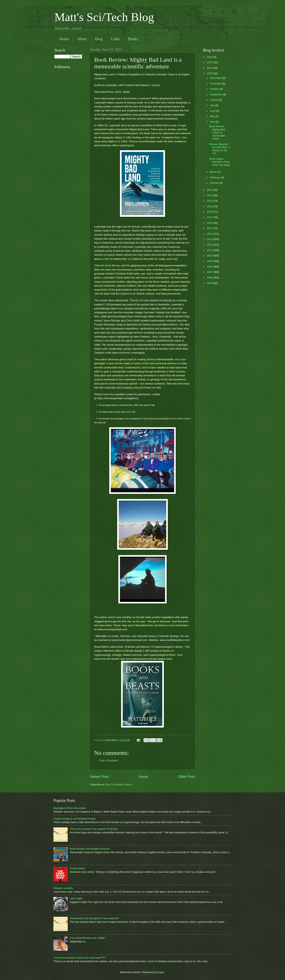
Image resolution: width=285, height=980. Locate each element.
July (212, 105)
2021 (210, 195)
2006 (210, 278)
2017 (210, 217)
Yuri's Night (76, 898)
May (213, 116)
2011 (210, 250)
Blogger (160, 972)
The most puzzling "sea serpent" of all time (94, 829)
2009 (210, 261)
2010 (210, 256)
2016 (210, 223)
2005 (210, 283)
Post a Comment (109, 761)
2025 (210, 62)
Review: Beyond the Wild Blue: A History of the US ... (220, 149)
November (216, 84)
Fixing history (77, 868)
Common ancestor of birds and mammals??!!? (80, 958)
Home (64, 39)
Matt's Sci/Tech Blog (104, 17)
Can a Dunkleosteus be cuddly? (88, 938)
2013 (210, 239)
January (215, 183)
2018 (210, 212)
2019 (210, 206)
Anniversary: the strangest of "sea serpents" (94, 918)
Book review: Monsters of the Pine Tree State (219, 162)
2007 (210, 272)
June (213, 111)
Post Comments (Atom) (119, 784)
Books (133, 39)
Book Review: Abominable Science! (90, 849)
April (213, 122)
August (214, 100)
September (216, 94)
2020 (210, 201)
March (214, 172)
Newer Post (99, 777)
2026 (210, 57)
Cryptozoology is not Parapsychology (74, 819)
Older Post (187, 777)
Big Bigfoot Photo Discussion (70, 808)
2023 (210, 73)
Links (115, 39)
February (215, 177)
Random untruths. (64, 888)
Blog (99, 39)
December (216, 78)
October (215, 89)
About (82, 39)
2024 (210, 68)
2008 (210, 267)
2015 (210, 228)
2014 (210, 234)
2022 (210, 190)
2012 (210, 245)
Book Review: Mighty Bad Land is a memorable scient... (217, 132)
